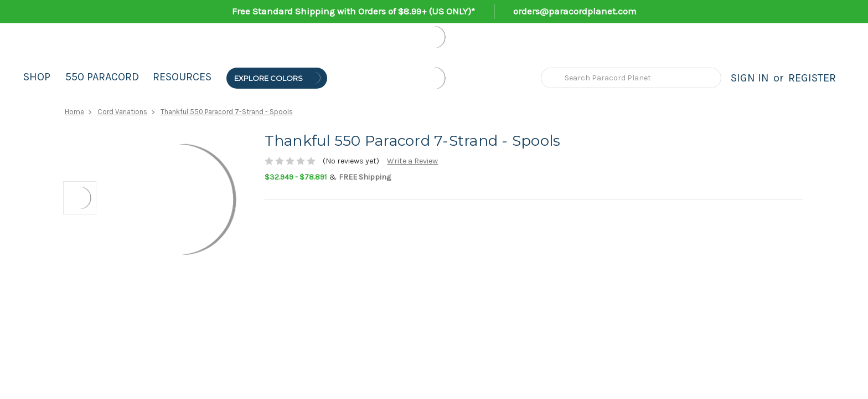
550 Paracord (102, 77)
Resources (182, 77)
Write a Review (412, 161)
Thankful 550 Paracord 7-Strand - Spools (227, 112)
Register (812, 78)
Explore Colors (278, 78)
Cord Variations (122, 112)
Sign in (750, 78)
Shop (37, 77)
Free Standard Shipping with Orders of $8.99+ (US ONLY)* (353, 11)
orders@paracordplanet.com (575, 11)
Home (74, 112)
